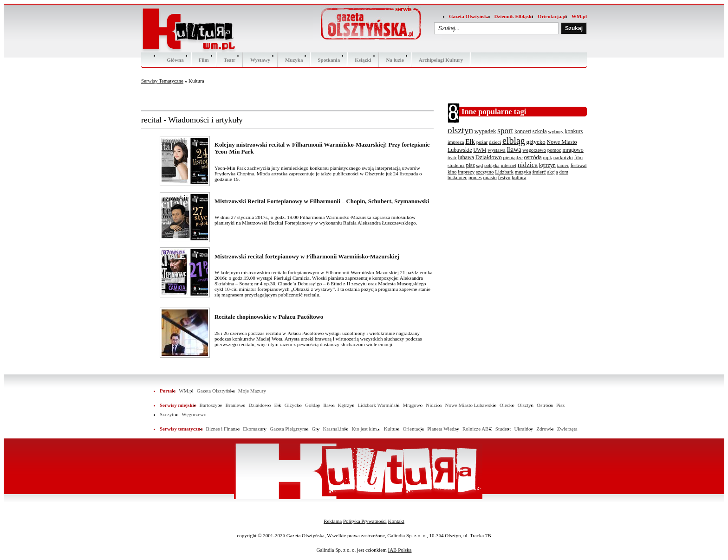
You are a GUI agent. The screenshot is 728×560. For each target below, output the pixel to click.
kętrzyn (547, 165)
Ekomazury (255, 429)
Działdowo (489, 157)
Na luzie (395, 60)
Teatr (230, 60)
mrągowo (573, 150)
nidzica (528, 165)
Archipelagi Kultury (441, 60)
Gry (315, 429)
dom (564, 172)
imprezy (466, 172)
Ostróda (545, 405)
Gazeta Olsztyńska (469, 16)
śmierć (539, 172)
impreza (456, 142)
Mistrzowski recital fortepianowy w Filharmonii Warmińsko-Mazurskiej (307, 257)
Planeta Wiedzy (443, 429)
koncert (523, 131)
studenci (456, 165)
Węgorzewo (194, 414)
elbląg (514, 141)
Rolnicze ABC (477, 429)
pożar (482, 142)
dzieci (495, 142)
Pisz (560, 405)
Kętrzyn (346, 405)
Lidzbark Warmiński (378, 405)
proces (475, 177)
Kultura (392, 429)
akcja (552, 172)
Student (503, 429)
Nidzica (434, 405)
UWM (480, 150)
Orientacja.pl (552, 16)
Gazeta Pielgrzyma (289, 429)
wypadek (485, 131)
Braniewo (235, 405)
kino (452, 172)
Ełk (470, 142)
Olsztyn (526, 405)
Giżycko (293, 405)
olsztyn (460, 130)
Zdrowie (545, 429)
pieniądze (513, 157)
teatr (452, 157)
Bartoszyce (211, 405)
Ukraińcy (523, 429)
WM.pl (579, 16)
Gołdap (312, 405)
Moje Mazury (252, 391)
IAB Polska (400, 550)
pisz (470, 165)
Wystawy (260, 60)
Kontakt (396, 521)
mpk (547, 157)
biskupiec (457, 177)
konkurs (574, 131)
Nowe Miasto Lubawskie (471, 405)
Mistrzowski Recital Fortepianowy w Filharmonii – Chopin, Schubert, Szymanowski (322, 201)
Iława (514, 150)
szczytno (485, 172)
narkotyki (563, 157)
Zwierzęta (567, 429)
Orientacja (413, 429)
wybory (556, 131)
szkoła (540, 131)
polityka (492, 165)
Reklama (333, 521)
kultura (519, 177)
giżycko (536, 142)
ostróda (533, 157)
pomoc (554, 150)
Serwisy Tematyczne (162, 81)
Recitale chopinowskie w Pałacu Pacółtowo (269, 317)
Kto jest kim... (366, 429)
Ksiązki (363, 60)
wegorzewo (534, 150)
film (578, 157)
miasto (490, 177)
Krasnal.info (335, 429)
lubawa (466, 157)
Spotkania (329, 60)
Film (204, 60)
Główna (175, 60)
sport (505, 131)
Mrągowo (413, 405)
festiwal (579, 165)
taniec (563, 165)
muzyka (523, 172)
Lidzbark (504, 172)
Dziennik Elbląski (514, 16)
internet (508, 165)
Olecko (507, 405)
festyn (504, 177)
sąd (480, 165)
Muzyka (294, 60)
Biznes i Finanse (223, 429)
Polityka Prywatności (365, 521)
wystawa (497, 150)
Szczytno (169, 414)
